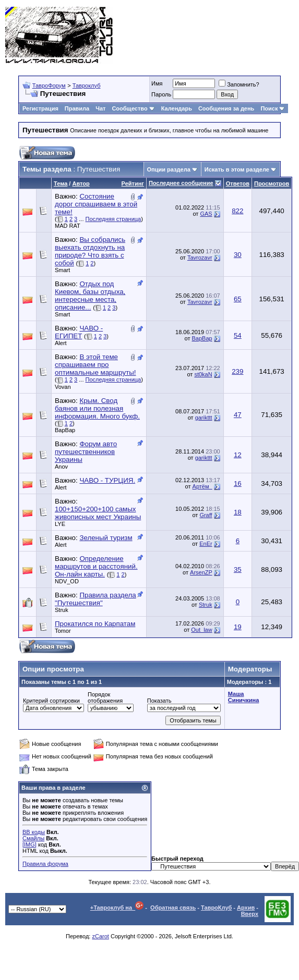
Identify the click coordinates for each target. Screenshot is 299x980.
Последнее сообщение (181, 183)
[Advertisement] (253, 35)
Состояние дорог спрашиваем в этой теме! (96, 204)
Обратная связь (173, 908)
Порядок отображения (105, 697)
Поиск (273, 108)
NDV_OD (67, 581)
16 (238, 483)
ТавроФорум (49, 85)
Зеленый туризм (106, 538)
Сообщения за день (226, 108)
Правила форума (45, 864)
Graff (206, 515)
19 (238, 627)
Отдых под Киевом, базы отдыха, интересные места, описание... (90, 296)
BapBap (202, 338)
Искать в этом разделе (237, 169)
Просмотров (272, 183)
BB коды (34, 832)
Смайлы (33, 838)
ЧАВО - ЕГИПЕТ (79, 332)
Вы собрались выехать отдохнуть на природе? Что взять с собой (90, 251)
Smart (62, 270)
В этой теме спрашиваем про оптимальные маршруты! (95, 365)
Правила (77, 108)
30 (238, 255)
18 (238, 512)
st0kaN (203, 374)
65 (238, 299)
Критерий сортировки (51, 701)
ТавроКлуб (216, 908)
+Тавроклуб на (117, 908)
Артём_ (202, 486)
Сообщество (133, 108)
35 (238, 569)
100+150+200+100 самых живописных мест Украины (98, 513)
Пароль (161, 94)
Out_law (201, 630)
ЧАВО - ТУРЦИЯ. (107, 480)
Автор (81, 183)
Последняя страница (113, 219)
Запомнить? (239, 84)
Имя (157, 83)
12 (238, 455)
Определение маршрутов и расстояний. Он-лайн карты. (96, 566)
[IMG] (29, 844)
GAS (206, 214)
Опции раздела (169, 169)
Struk (62, 610)
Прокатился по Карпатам (95, 624)
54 (238, 335)
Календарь (177, 108)
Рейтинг (133, 183)
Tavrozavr (200, 258)
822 (237, 211)
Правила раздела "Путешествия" (95, 599)
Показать (159, 701)
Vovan (63, 387)
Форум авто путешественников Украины (86, 452)
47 (238, 415)
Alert (61, 343)
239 (237, 371)
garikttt (204, 418)
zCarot (100, 936)
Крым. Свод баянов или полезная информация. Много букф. (97, 408)
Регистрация (40, 108)
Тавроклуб (87, 85)
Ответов (238, 183)
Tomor (63, 631)
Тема (61, 183)
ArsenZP (201, 572)
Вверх (250, 914)
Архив (246, 908)
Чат (100, 108)
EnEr (206, 544)
